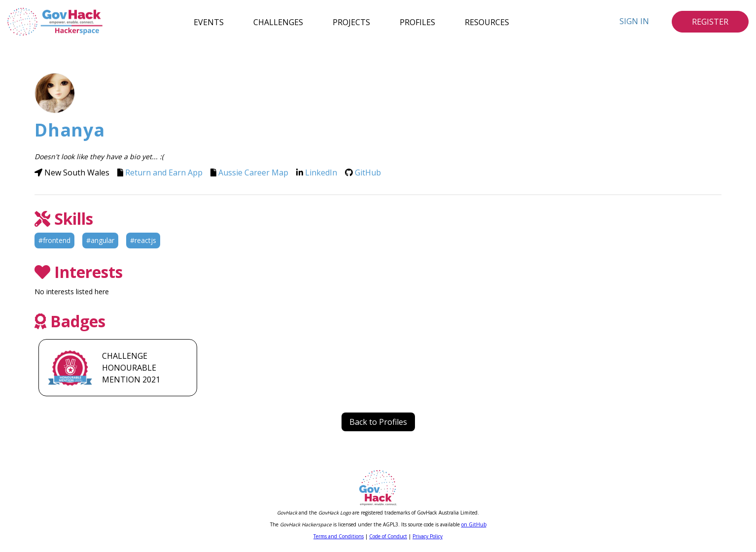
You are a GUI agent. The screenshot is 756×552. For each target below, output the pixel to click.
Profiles (417, 22)
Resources (487, 22)
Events (209, 22)
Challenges (278, 22)
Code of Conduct (388, 536)
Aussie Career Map (253, 172)
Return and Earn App (164, 172)
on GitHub (474, 524)
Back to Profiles (378, 422)
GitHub (368, 172)
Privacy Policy (428, 536)
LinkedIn (321, 172)
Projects (351, 22)
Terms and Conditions (339, 536)
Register (710, 22)
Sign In (634, 21)
